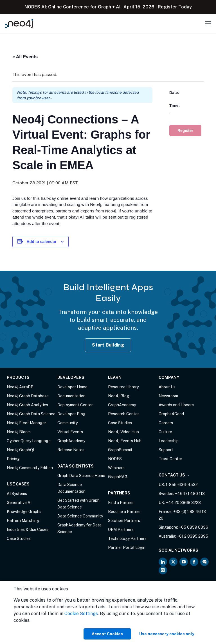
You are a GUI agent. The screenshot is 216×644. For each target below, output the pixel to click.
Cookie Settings (81, 614)
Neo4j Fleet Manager (26, 423)
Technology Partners (127, 538)
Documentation (71, 396)
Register (185, 130)
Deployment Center (75, 405)
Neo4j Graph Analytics (27, 405)
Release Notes (71, 450)
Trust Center (170, 459)
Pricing (13, 459)
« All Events (25, 57)
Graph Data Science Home (81, 476)
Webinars (116, 468)
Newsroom (168, 396)
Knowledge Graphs (24, 512)
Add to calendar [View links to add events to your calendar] (42, 242)
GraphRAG (118, 477)
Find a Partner (121, 503)
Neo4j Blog (119, 396)
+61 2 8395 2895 (193, 536)
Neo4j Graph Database (28, 396)
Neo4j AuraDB (20, 387)
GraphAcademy (71, 441)
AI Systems (17, 494)
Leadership (169, 441)
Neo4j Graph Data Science (31, 414)
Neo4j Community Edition (30, 468)
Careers (166, 423)
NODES (115, 459)
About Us (167, 387)
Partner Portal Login (127, 547)
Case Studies (19, 538)
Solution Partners (124, 521)
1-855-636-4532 (182, 485)
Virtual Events (70, 432)
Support (166, 450)
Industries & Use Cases (28, 530)
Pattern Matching (23, 521)
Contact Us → (174, 475)
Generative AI (19, 503)
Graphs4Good (171, 414)
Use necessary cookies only (167, 634)
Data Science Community (80, 516)
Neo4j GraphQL (21, 450)
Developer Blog (71, 414)
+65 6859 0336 (193, 527)
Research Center (123, 414)
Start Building (108, 345)
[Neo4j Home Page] (19, 23)
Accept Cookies (107, 634)
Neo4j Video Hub (123, 432)
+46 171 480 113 (190, 494)
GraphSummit (120, 450)
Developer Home (72, 387)
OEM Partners (121, 530)
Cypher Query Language (29, 441)
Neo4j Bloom (19, 432)
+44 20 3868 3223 (183, 503)
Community (67, 423)
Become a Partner (124, 512)
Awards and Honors (176, 405)
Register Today (175, 7)
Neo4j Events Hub (125, 441)
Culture (165, 432)
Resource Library (123, 387)
